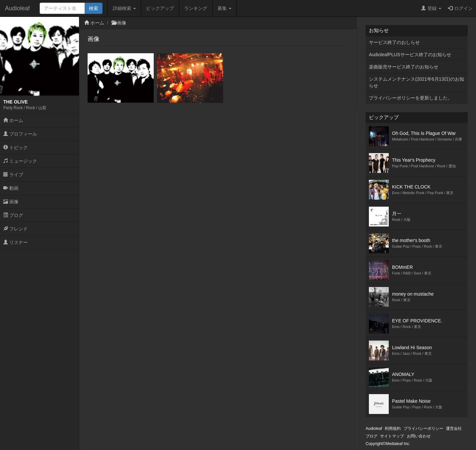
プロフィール (20, 134)
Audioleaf (17, 8)
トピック (16, 147)
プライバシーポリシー (423, 429)
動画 (11, 188)
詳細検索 (124, 8)
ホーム (13, 120)
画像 (11, 202)
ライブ (13, 175)
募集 (224, 8)
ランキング (196, 8)
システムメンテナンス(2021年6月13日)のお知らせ (416, 82)
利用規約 (393, 429)
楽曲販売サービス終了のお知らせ (404, 67)
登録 (431, 8)
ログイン (460, 8)
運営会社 (454, 429)
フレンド (16, 229)
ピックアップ (160, 8)
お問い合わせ (419, 436)
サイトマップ (392, 436)
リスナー (16, 242)
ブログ (13, 215)
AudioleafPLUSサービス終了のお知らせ (410, 55)
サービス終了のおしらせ (394, 42)
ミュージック (20, 161)
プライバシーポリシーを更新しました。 (411, 98)
